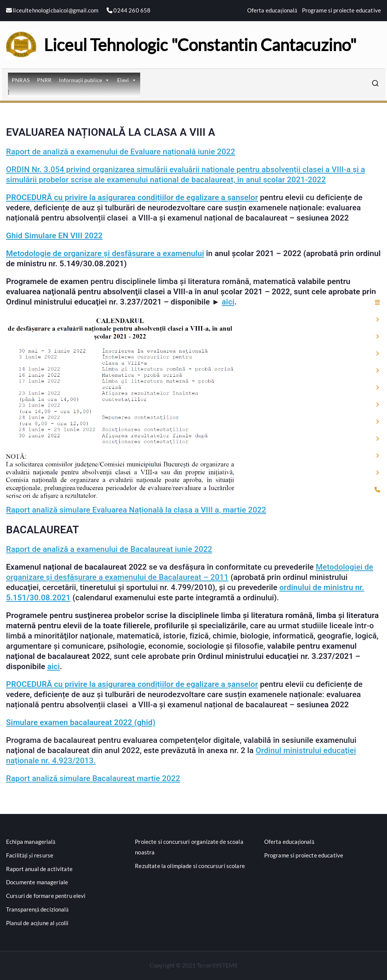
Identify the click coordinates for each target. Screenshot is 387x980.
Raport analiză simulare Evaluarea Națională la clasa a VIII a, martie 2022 (136, 510)
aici (228, 302)
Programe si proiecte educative (342, 10)
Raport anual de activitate (39, 869)
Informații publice (84, 80)
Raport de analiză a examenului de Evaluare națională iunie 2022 (121, 152)
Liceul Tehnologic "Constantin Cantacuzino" (200, 45)
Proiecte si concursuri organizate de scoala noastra (189, 847)
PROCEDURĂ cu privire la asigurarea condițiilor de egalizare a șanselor (132, 197)
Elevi (127, 80)
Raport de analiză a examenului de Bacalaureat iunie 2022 (109, 549)
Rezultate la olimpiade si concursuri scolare (190, 866)
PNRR (44, 80)
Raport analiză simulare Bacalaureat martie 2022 (93, 778)
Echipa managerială (31, 842)
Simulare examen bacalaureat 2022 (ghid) (81, 722)
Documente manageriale (37, 882)
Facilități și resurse (30, 855)
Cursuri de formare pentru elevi (46, 896)
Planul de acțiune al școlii (37, 923)
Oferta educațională (272, 10)
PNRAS (21, 80)
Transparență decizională (37, 909)
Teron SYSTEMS (217, 965)
